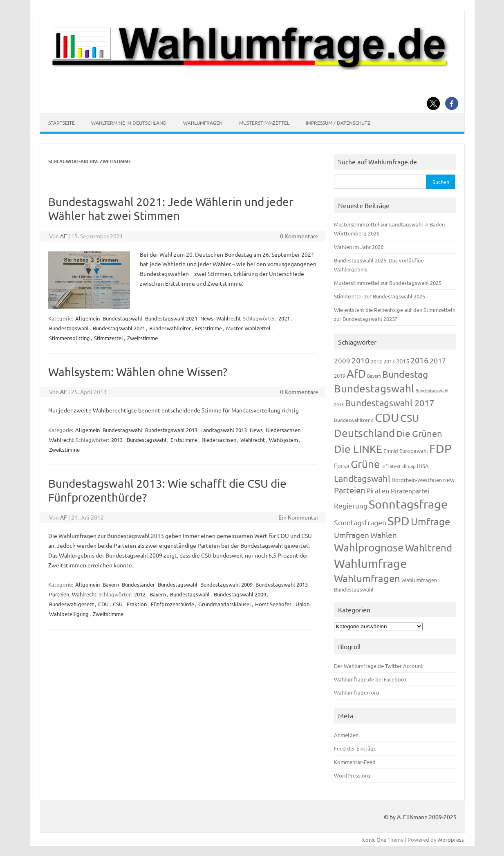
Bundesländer (138, 584)
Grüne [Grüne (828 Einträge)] (365, 464)
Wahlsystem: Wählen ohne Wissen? (138, 372)
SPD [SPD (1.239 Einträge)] (399, 521)
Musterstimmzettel (264, 123)
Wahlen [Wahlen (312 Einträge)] (384, 535)
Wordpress (451, 839)
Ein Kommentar (298, 517)
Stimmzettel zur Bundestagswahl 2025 (380, 296)
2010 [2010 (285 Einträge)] (361, 360)
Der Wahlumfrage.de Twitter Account (378, 666)
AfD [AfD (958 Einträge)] (356, 373)
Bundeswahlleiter (170, 328)
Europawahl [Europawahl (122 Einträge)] (414, 451)
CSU (118, 604)
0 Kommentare (299, 236)
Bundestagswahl (122, 318)
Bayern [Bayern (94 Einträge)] (374, 376)
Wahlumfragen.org (357, 692)
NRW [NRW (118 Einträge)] (449, 480)
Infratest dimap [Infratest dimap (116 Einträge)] (399, 466)
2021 (284, 318)
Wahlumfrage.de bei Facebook (371, 679)
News (207, 318)
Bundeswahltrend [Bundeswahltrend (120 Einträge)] (354, 420)
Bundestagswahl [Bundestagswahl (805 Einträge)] (374, 389)
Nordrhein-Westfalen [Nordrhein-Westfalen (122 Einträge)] (417, 480)
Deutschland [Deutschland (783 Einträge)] (364, 433)
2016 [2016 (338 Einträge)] (419, 360)
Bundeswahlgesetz (72, 604)
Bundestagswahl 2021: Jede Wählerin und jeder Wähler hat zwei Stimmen (171, 209)
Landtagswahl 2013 (224, 430)
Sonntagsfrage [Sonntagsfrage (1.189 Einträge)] (408, 504)
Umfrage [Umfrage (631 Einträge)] (430, 521)
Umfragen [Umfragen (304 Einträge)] (352, 535)
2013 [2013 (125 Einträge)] (389, 361)
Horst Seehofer (273, 604)
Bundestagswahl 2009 (226, 584)
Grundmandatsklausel (225, 604)
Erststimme (208, 328)
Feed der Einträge (355, 748)
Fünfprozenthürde (172, 604)
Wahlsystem (283, 440)
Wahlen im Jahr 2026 (359, 247)
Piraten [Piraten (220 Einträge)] (378, 490)
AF (64, 236)
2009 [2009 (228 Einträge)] (342, 360)
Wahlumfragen (203, 123)
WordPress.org (352, 775)
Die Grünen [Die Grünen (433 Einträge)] (419, 433)
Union (302, 604)
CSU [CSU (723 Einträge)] (410, 418)
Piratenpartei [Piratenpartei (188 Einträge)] (410, 491)
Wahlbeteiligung (69, 614)
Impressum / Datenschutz (338, 123)
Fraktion (137, 604)
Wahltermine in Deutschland (129, 123)
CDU (103, 604)
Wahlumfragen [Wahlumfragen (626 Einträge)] (367, 578)
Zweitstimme (142, 338)
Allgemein (87, 318)
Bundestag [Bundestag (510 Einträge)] (405, 374)
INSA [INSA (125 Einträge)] (423, 466)
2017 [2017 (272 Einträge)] (438, 360)
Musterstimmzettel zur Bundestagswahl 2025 (388, 283)
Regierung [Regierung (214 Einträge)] (351, 505)
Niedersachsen (283, 430)
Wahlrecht (228, 318)
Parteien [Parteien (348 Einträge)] (349, 490)
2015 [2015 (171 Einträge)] (403, 361)
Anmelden (346, 735)
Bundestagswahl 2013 (171, 430)
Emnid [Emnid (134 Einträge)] (391, 451)
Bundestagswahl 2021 (171, 318)
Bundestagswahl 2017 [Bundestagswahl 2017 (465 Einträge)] (390, 403)
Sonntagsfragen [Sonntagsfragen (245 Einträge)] (360, 522)
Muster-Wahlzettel (248, 328)
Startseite (62, 123)
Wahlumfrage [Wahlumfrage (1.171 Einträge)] (370, 563)
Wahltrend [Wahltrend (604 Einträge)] (429, 548)
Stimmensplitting (69, 338)
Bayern (111, 584)
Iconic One (374, 839)
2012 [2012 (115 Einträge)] (376, 361)
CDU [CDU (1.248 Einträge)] (387, 417)
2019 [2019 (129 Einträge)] (340, 375)
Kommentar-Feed (355, 762)
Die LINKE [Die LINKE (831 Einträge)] (358, 449)
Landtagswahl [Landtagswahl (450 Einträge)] (362, 478)
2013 (117, 440)
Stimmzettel (109, 338)
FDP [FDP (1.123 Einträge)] (440, 448)
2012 (140, 594)
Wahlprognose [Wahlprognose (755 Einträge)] (369, 548)
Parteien (59, 594)
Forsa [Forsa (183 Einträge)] (342, 465)
